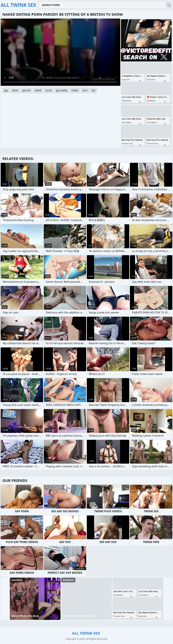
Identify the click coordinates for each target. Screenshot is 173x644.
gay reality (62, 90)
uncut (49, 90)
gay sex (26, 90)
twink (15, 90)
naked (38, 90)
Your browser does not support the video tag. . (60, 52)
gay (6, 90)
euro (85, 90)
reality (75, 90)
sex (93, 90)
